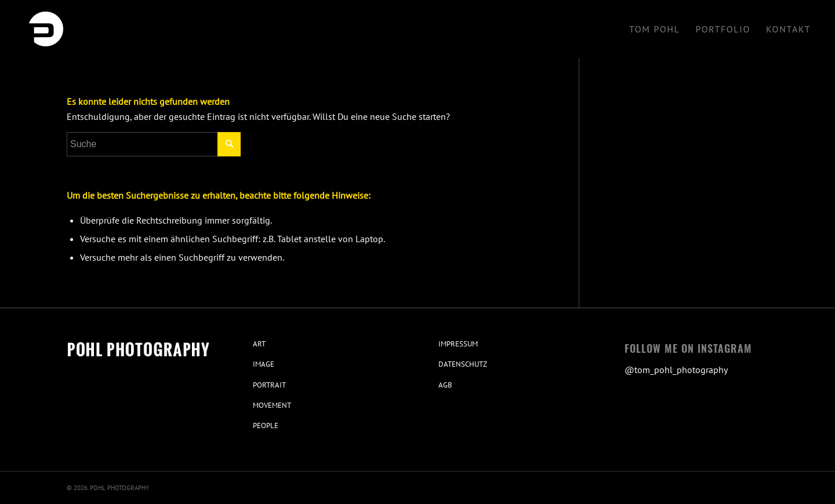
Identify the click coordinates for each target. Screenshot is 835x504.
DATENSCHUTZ (463, 364)
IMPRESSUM (458, 344)
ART (259, 344)
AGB (445, 385)
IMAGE (264, 364)
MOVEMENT (272, 405)
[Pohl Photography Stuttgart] (46, 29)
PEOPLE (266, 426)
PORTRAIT (269, 385)
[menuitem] (654, 29)
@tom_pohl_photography (676, 370)
